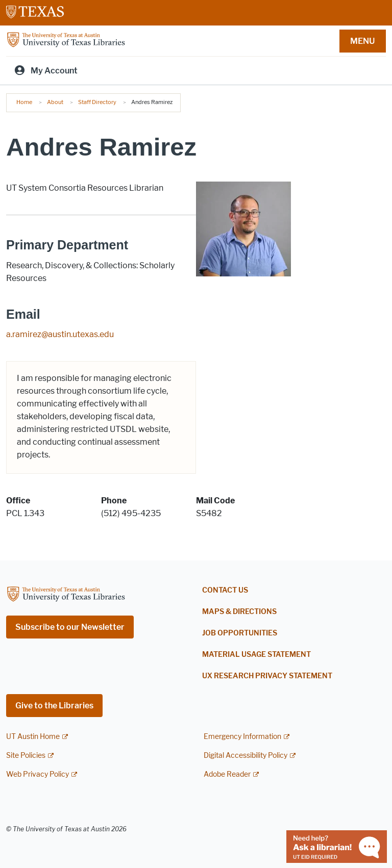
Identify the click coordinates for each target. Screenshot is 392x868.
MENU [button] (362, 41)
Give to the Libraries (54, 706)
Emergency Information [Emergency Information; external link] (242, 737)
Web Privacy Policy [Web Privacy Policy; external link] (38, 774)
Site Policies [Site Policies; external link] (26, 756)
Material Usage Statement (256, 655)
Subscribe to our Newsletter (70, 627)
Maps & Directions (239, 612)
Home (24, 102)
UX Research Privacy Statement (267, 676)
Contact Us (225, 590)
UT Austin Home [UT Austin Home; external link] (33, 737)
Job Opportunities (240, 633)
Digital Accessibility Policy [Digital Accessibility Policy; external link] (246, 756)
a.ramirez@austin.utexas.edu (60, 334)
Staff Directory (97, 102)
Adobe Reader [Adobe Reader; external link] (227, 774)
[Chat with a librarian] (337, 846)
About (55, 102)
